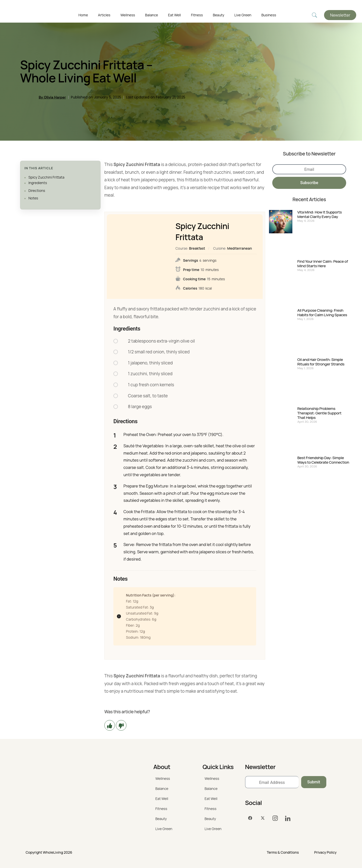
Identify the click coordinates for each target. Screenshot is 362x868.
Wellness (128, 15)
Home (83, 15)
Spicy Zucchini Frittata (46, 177)
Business (269, 15)
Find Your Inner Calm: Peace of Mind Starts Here (323, 264)
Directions (37, 191)
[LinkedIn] (288, 818)
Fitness (197, 15)
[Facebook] (250, 818)
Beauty (219, 15)
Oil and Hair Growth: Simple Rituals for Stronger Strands (321, 362)
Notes (33, 198)
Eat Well (175, 15)
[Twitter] (263, 818)
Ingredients (38, 183)
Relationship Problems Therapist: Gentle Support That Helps (319, 413)
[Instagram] (275, 818)
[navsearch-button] (314, 15)
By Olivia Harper (52, 97)
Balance (151, 15)
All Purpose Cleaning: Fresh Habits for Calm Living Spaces (322, 313)
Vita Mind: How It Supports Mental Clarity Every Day (320, 214)
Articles (104, 15)
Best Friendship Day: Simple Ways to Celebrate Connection (323, 460)
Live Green (243, 15)
